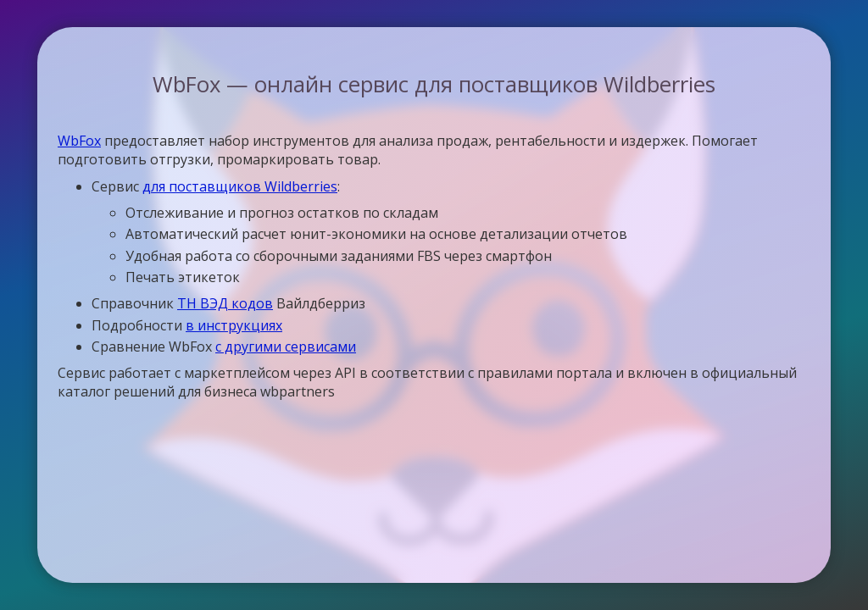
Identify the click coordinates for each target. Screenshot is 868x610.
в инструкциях (234, 325)
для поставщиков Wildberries (240, 186)
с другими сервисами (286, 347)
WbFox (79, 141)
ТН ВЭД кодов (225, 303)
